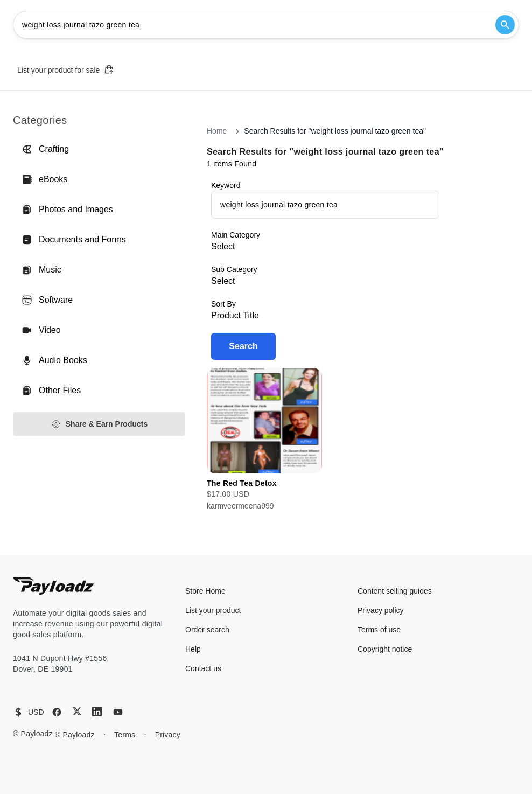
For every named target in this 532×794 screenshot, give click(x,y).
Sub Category (234, 269)
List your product (213, 610)
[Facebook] (57, 712)
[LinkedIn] (97, 712)
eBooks (44, 179)
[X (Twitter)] (77, 711)
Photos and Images (67, 210)
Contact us (203, 668)
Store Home (205, 591)
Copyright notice (385, 649)
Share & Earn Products (99, 424)
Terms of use (379, 630)
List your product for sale (66, 69)
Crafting (45, 149)
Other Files (51, 391)
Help (193, 649)
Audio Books (54, 360)
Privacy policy (381, 610)
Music (41, 270)
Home (217, 131)
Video (41, 330)
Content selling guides (395, 591)
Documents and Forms (74, 240)
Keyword (226, 185)
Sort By (223, 304)
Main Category (236, 235)
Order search (207, 630)
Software (47, 300)
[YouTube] (118, 712)
